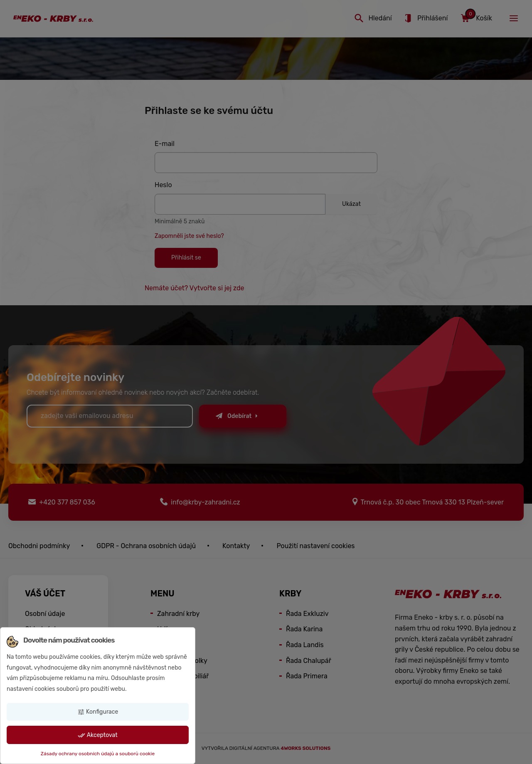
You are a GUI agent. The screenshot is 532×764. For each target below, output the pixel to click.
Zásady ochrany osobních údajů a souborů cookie (98, 754)
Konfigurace (98, 712)
